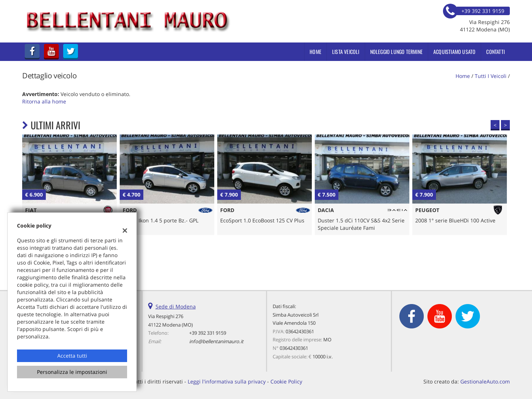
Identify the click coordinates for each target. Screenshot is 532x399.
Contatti (495, 52)
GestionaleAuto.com (485, 381)
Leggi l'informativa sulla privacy (227, 381)
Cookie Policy (286, 381)
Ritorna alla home (44, 101)
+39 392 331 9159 (208, 333)
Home (316, 52)
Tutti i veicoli (491, 76)
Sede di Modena (176, 306)
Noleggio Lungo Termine (396, 52)
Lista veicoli (346, 52)
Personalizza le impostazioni (72, 372)
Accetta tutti (72, 356)
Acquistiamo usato (454, 52)
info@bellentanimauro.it (216, 341)
